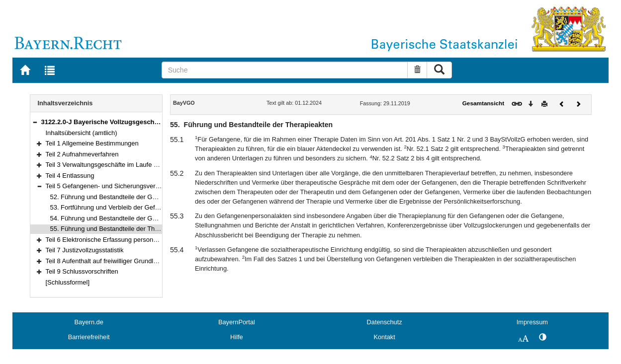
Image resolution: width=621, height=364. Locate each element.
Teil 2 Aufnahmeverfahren (82, 154)
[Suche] (285, 70)
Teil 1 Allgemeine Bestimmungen (92, 143)
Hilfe (237, 337)
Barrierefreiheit (89, 337)
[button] (35, 122)
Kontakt (384, 337)
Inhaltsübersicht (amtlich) (82, 133)
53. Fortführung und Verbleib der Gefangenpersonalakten (132, 207)
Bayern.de (89, 322)
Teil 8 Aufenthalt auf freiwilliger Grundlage (105, 261)
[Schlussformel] (68, 282)
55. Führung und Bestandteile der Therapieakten (119, 229)
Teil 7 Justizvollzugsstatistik (85, 250)
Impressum (532, 322)
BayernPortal (237, 322)
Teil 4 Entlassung (70, 176)
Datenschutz (385, 322)
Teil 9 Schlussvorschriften (82, 271)
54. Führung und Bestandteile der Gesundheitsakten (125, 218)
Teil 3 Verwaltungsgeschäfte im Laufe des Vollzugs (118, 165)
